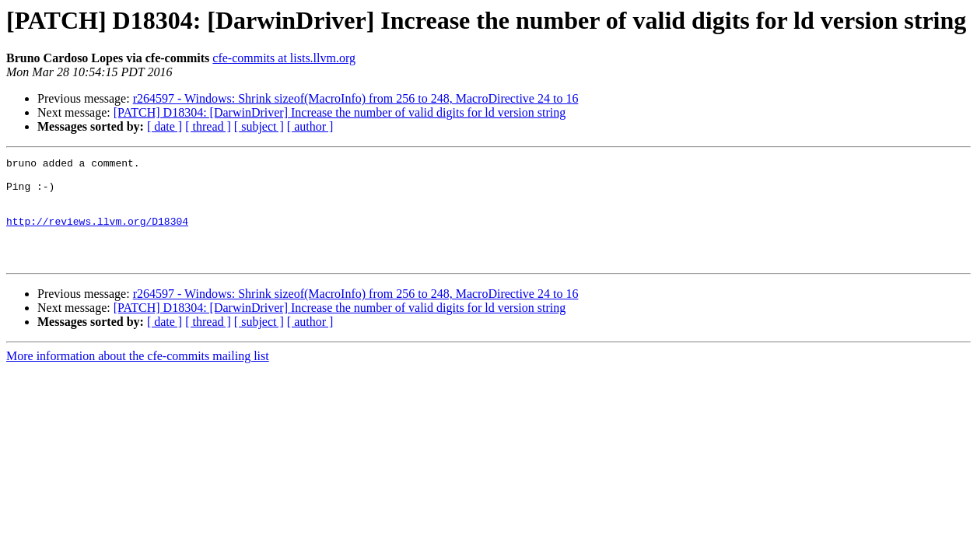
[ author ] (310, 126)
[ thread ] (208, 126)
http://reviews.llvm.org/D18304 (97, 235)
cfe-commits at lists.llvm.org (284, 58)
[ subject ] (259, 126)
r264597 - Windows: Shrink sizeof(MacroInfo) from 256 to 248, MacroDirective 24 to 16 (356, 98)
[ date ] (165, 126)
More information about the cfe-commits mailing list (138, 377)
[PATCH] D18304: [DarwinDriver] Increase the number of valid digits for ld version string (340, 112)
